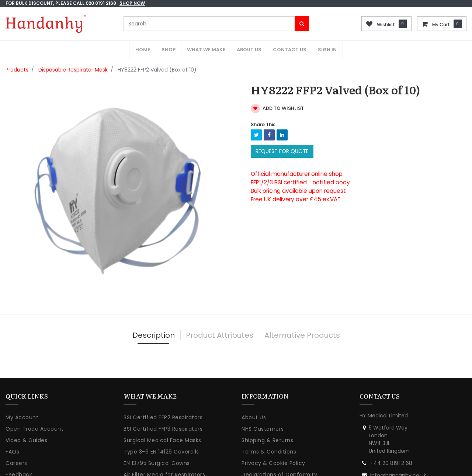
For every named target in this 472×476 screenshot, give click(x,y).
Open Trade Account (34, 410)
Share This (263, 106)
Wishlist (386, 25)
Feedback (19, 456)
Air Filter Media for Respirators (164, 456)
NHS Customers (263, 410)
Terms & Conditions (269, 433)
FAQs (12, 433)
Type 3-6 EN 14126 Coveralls (161, 433)
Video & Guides (26, 422)
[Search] (302, 24)
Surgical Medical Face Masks (162, 422)
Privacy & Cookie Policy (273, 445)
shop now (132, 3)
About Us (254, 399)
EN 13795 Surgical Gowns (157, 445)
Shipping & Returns (267, 422)
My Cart (441, 25)
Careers (16, 445)
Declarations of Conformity (279, 456)
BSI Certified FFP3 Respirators (163, 410)
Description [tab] (154, 316)
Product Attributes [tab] (220, 316)
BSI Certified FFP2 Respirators (163, 399)
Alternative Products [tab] (302, 316)
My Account (22, 399)
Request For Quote (282, 133)
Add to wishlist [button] (277, 90)
